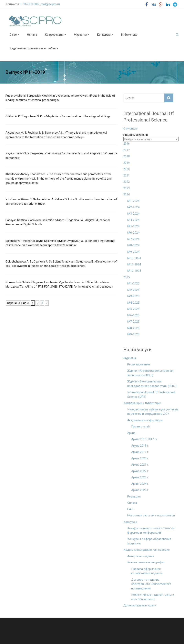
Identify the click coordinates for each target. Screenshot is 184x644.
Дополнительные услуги (140, 605)
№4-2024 (133, 220)
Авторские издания (141, 556)
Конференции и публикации (142, 403)
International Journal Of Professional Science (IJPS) (151, 394)
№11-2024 (134, 264)
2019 (127, 163)
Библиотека (129, 35)
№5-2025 (133, 309)
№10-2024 (134, 258)
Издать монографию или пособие (32, 48)
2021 (127, 175)
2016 (127, 144)
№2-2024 (133, 207)
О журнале (130, 129)
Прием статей (140, 426)
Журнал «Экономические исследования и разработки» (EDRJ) (152, 384)
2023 (127, 188)
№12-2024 (134, 271)
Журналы (80, 35)
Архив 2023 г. (140, 477)
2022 (127, 182)
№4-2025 (133, 303)
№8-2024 (133, 245)
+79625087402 (30, 4)
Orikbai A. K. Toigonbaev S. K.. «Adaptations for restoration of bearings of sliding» (58, 116)
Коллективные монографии (146, 562)
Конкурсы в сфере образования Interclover (149, 541)
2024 (127, 194)
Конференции (54, 35)
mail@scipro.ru (50, 4)
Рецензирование (139, 364)
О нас (13, 35)
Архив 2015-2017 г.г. (145, 439)
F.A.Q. (131, 509)
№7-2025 (133, 322)
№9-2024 (133, 252)
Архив (131, 433)
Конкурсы (104, 35)
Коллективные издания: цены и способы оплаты (153, 597)
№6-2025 (133, 315)
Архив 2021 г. (140, 465)
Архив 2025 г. (140, 490)
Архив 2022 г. (140, 471)
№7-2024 (133, 239)
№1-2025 (133, 283)
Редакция (134, 496)
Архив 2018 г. (140, 446)
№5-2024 (133, 226)
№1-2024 (133, 201)
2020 (127, 169)
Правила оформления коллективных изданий (147, 571)
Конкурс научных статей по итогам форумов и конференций (151, 530)
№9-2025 (133, 334)
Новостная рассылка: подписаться (151, 515)
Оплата (32, 35)
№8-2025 (133, 328)
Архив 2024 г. (140, 484)
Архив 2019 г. (140, 452)
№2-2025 (133, 290)
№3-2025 (133, 296)
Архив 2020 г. (140, 458)
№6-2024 (133, 233)
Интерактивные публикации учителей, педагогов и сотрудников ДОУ (153, 412)
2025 (127, 277)
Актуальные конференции (145, 420)
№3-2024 (133, 214)
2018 (127, 156)
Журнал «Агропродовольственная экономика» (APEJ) (150, 373)
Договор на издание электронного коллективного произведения (151, 584)
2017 (127, 150)
